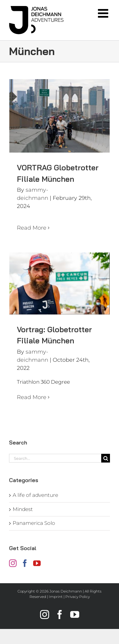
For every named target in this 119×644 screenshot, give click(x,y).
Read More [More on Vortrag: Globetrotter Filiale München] (32, 397)
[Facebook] (25, 563)
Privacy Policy (78, 597)
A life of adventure (35, 495)
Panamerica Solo (34, 523)
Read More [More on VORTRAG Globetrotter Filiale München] (32, 228)
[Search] (106, 458)
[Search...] (55, 458)
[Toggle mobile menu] (104, 13)
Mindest (23, 509)
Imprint (56, 597)
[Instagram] (13, 563)
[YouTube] (37, 563)
